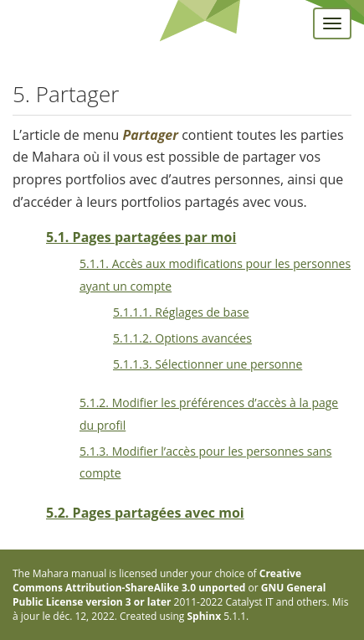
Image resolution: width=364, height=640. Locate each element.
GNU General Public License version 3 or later (169, 595)
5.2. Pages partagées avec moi (145, 513)
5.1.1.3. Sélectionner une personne (208, 364)
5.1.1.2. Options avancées (182, 338)
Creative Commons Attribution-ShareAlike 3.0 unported (157, 581)
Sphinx (205, 616)
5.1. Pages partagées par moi (141, 237)
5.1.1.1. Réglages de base (181, 312)
